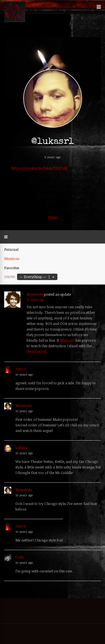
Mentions (12, 259)
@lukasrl (67, 340)
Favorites (12, 268)
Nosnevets (35, 294)
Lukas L (22, 448)
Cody (20, 557)
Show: (10, 277)
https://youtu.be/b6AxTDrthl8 (39, 168)
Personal (11, 249)
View (53, 217)
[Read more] (37, 351)
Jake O (21, 369)
